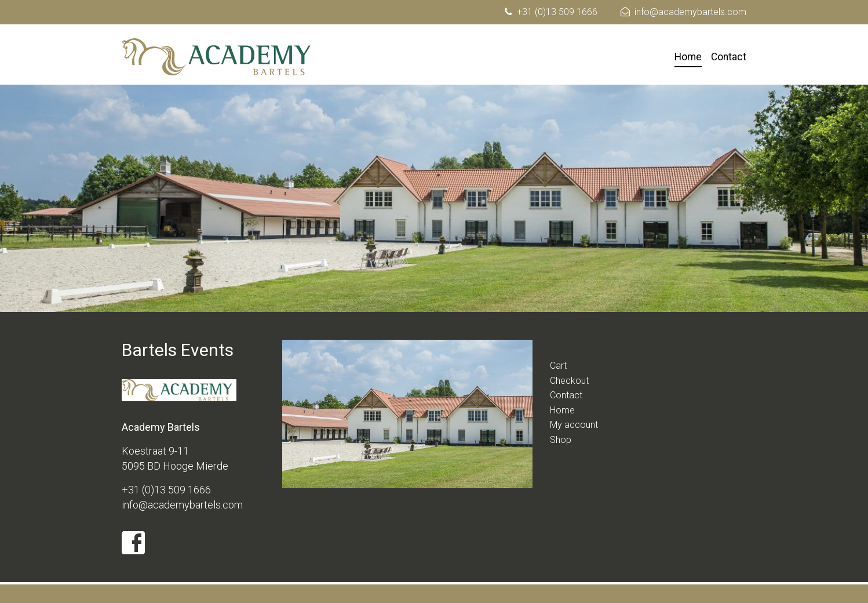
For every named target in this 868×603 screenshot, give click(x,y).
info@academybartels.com (690, 12)
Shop (561, 440)
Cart (558, 366)
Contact (729, 57)
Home (688, 57)
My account (574, 425)
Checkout (569, 381)
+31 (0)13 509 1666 (557, 12)
